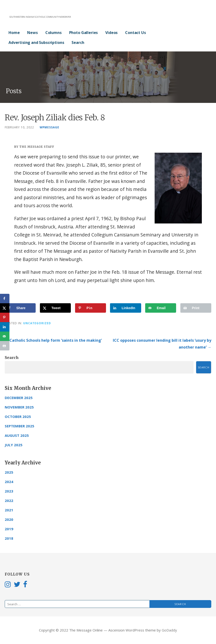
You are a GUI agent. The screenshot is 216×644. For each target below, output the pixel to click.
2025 (9, 472)
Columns (53, 33)
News (32, 33)
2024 (9, 482)
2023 (9, 491)
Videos (111, 33)
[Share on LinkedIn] (125, 308)
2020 (9, 519)
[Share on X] (55, 308)
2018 (9, 538)
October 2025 (18, 417)
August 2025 (17, 435)
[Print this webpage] (196, 308)
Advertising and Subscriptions (36, 42)
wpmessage (49, 127)
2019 (9, 529)
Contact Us (135, 33)
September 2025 (19, 426)
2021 (9, 510)
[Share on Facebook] (20, 308)
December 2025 (19, 398)
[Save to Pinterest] (91, 308)
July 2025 (14, 445)
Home (14, 33)
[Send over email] (161, 308)
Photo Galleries (84, 33)
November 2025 (19, 407)
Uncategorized (37, 323)
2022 (9, 501)
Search (78, 42)
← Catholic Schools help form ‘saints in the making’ (53, 340)
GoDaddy (169, 630)
